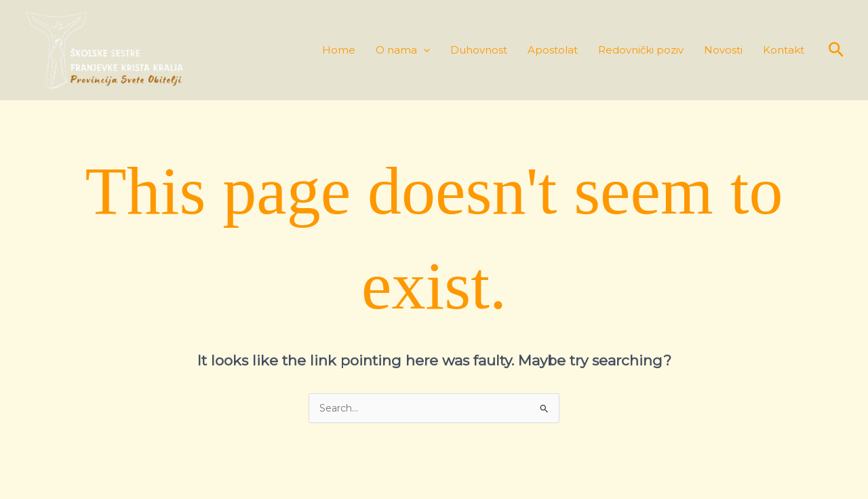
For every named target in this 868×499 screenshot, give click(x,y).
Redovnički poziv (641, 51)
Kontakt (784, 51)
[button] (836, 50)
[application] (423, 51)
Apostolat (553, 51)
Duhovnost (479, 51)
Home (339, 51)
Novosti (723, 51)
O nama (403, 51)
